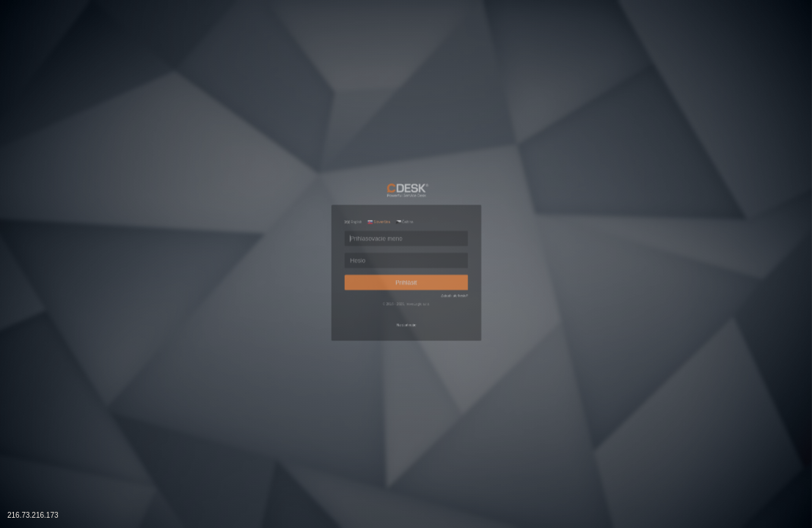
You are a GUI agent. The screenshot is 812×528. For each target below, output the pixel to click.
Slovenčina (345, 161)
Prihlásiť (406, 294)
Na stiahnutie (406, 388)
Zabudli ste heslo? (512, 323)
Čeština (402, 161)
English (289, 161)
